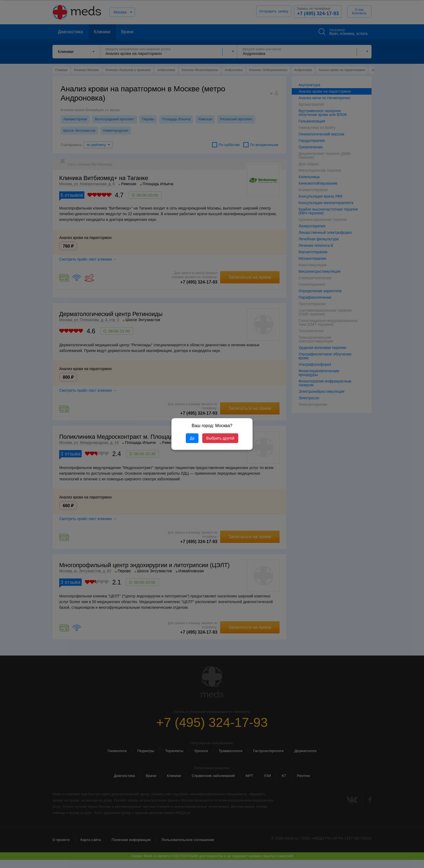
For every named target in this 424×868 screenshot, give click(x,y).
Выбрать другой (220, 438)
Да (192, 438)
